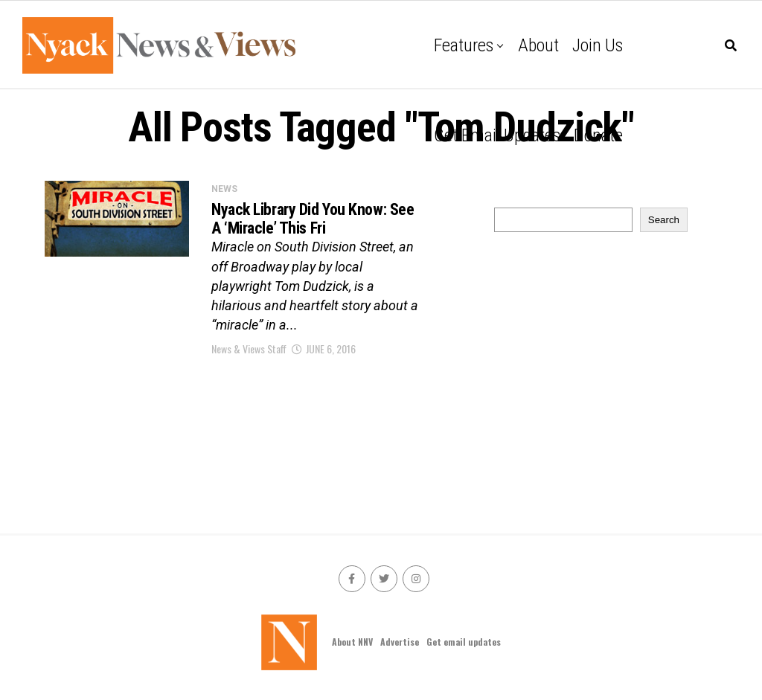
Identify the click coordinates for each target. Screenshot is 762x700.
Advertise (400, 642)
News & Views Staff (249, 349)
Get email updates (497, 135)
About (538, 45)
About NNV (352, 642)
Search (664, 220)
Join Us (598, 45)
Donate (598, 135)
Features (464, 45)
